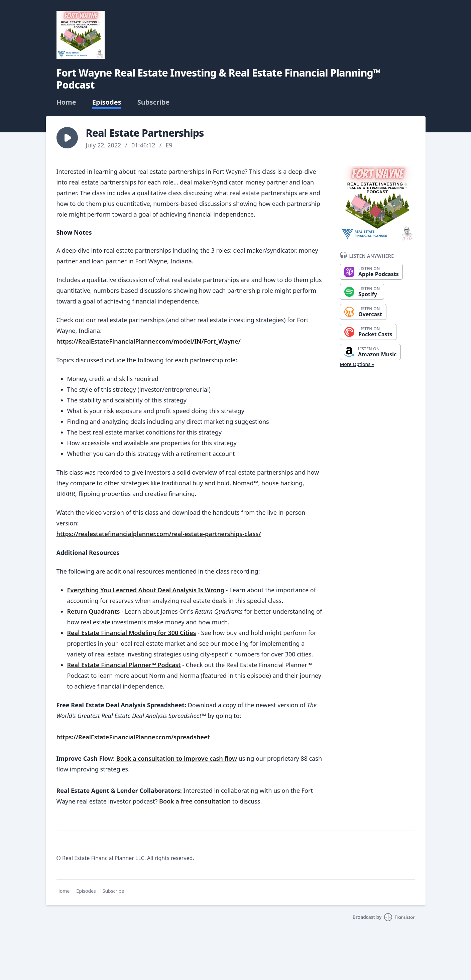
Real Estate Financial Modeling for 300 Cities (132, 633)
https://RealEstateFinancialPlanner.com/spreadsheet (133, 737)
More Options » (357, 364)
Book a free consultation (195, 801)
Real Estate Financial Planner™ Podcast (124, 665)
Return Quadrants (94, 611)
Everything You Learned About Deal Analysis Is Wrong (146, 590)
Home (66, 102)
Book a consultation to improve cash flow (177, 758)
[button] (67, 138)
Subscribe (154, 102)
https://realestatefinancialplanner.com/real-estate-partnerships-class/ (159, 534)
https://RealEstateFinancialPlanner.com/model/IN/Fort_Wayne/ (149, 341)
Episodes (107, 102)
